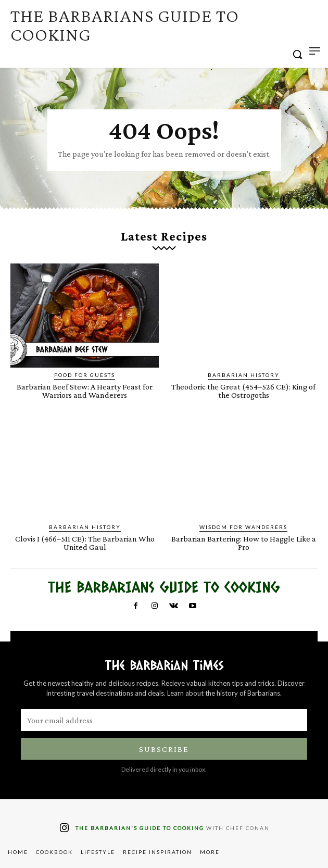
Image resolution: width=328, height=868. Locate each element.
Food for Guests (85, 375)
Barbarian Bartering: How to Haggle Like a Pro (244, 543)
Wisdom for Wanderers (243, 527)
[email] (164, 720)
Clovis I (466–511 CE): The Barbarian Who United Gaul (85, 543)
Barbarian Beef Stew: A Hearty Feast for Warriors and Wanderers (85, 391)
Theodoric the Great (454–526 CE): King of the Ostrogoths (243, 391)
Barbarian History (244, 375)
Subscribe (164, 749)
